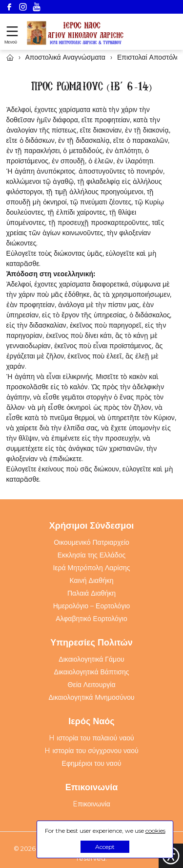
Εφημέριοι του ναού (92, 763)
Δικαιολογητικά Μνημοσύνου (92, 697)
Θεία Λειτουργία (92, 685)
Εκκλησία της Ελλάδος (92, 555)
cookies (155, 831)
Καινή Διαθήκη (91, 580)
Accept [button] (105, 847)
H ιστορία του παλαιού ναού (91, 738)
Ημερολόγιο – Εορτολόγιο (92, 606)
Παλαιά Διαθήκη (91, 593)
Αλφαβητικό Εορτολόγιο (91, 619)
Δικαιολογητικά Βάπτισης (92, 672)
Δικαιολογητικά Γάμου (91, 659)
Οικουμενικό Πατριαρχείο (91, 542)
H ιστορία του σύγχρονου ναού (91, 751)
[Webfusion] (76, 33)
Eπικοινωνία (91, 804)
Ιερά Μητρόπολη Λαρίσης (91, 568)
